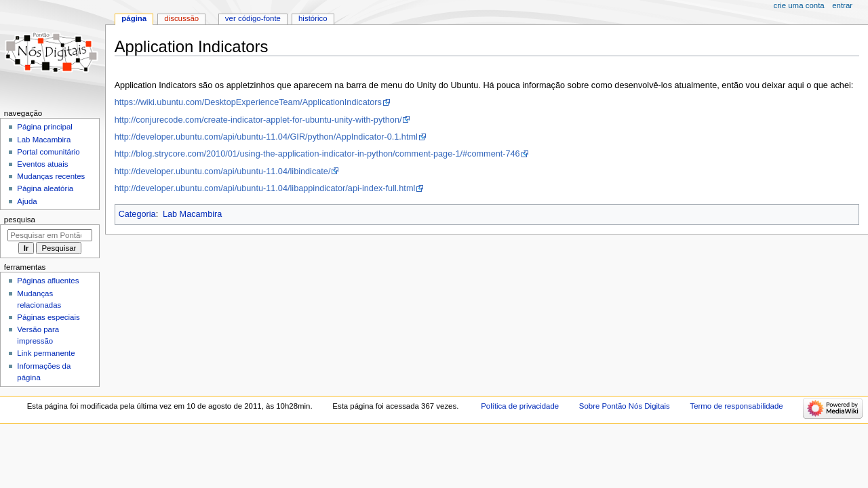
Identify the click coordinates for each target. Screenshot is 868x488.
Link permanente (46, 353)
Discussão (181, 18)
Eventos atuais (42, 164)
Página (134, 18)
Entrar (842, 5)
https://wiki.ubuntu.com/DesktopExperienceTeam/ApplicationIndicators (248, 102)
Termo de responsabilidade (736, 406)
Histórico (313, 18)
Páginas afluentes (48, 281)
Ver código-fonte (253, 18)
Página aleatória (45, 188)
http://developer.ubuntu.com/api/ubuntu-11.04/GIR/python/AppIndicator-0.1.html (266, 137)
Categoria (137, 214)
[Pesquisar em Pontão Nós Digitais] (50, 235)
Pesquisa (20, 220)
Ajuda (27, 201)
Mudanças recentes (51, 176)
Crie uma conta (799, 5)
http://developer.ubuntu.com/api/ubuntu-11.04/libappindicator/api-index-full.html (265, 188)
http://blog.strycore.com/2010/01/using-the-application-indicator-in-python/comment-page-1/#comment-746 (317, 154)
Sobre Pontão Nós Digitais (625, 406)
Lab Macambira (192, 214)
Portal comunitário (48, 152)
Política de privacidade (520, 406)
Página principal (45, 127)
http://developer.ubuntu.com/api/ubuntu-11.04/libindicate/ (223, 171)
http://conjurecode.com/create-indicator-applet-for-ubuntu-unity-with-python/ (258, 120)
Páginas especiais (48, 317)
